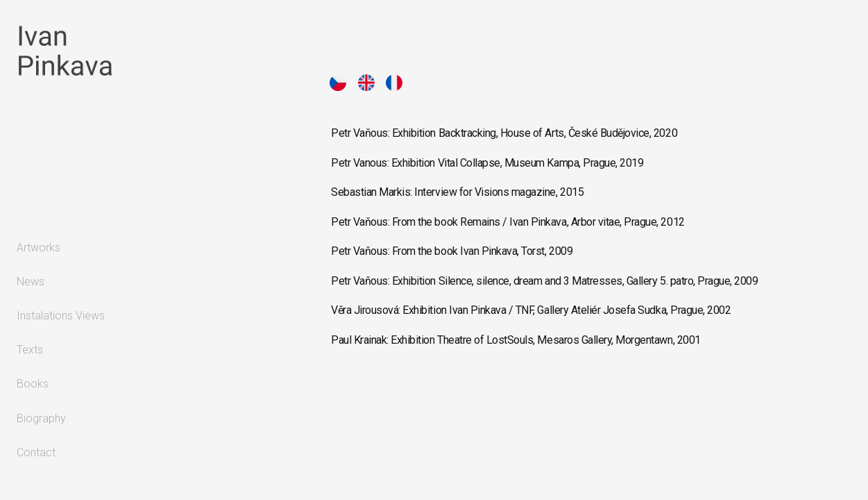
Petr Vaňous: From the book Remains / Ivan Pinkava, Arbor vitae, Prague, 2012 (508, 222)
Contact (36, 452)
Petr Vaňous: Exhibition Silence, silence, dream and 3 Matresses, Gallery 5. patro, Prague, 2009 (544, 281)
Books (33, 384)
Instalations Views (61, 316)
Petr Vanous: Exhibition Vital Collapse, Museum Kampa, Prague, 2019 (487, 163)
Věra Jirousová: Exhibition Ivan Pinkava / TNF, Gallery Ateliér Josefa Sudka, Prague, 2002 (531, 310)
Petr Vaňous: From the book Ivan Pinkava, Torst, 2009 (452, 251)
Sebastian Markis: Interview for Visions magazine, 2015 (457, 192)
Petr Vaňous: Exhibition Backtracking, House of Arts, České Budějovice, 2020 (504, 133)
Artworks (39, 248)
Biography (41, 418)
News (31, 282)
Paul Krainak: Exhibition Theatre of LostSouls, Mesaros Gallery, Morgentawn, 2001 (516, 340)
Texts (30, 350)
